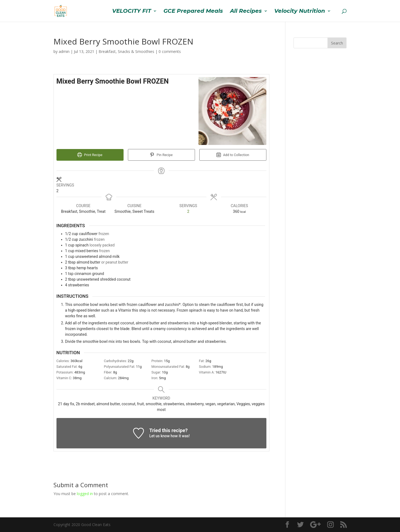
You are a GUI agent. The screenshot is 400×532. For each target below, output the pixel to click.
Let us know (160, 436)
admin (64, 51)
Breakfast (107, 51)
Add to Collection (233, 155)
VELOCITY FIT (132, 12)
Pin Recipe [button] (161, 155)
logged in (85, 494)
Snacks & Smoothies (136, 51)
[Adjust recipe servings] (188, 212)
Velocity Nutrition (300, 12)
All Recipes (246, 12)
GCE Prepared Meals (193, 12)
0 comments (170, 51)
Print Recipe (90, 155)
